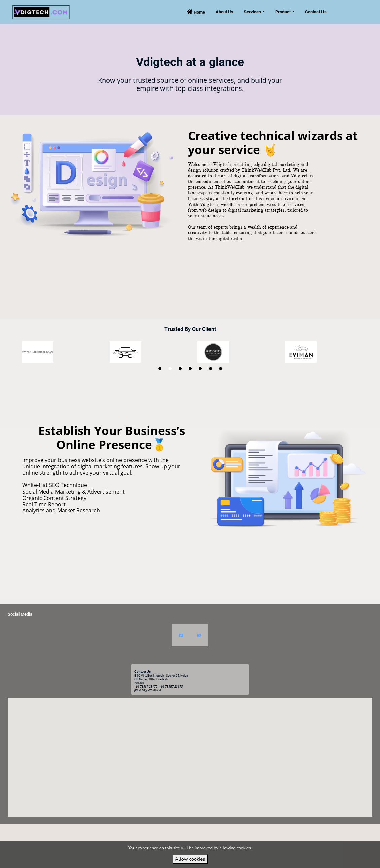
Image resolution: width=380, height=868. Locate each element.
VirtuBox (202, 830)
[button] (190, 751)
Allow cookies (190, 859)
